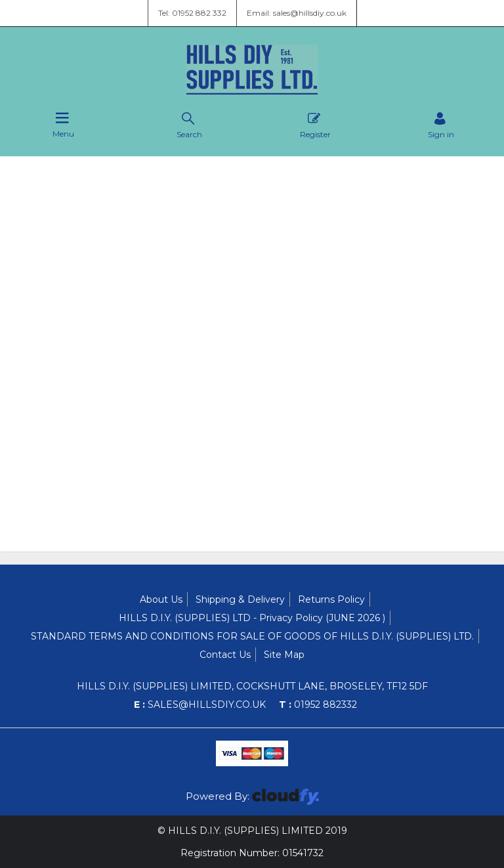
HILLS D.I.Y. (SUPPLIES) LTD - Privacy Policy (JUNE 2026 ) (252, 618)
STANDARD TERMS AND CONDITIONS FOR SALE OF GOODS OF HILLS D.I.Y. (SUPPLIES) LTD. (252, 636)
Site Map (284, 655)
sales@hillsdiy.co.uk (200, 705)
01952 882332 (318, 705)
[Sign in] (441, 125)
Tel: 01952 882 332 (192, 13)
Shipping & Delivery (240, 599)
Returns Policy (331, 599)
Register (315, 125)
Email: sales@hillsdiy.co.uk (297, 13)
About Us (161, 599)
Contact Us (225, 655)
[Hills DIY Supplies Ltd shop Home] (252, 91)
